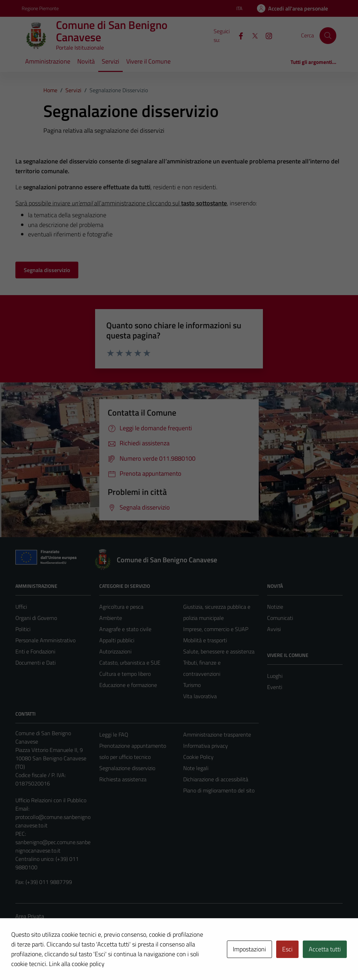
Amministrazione (48, 61)
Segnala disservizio (47, 270)
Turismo (192, 685)
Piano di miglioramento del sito (219, 790)
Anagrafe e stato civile (125, 629)
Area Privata (30, 916)
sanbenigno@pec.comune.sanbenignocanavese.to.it (53, 846)
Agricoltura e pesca (121, 607)
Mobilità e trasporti (205, 640)
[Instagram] (266, 35)
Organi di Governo (36, 618)
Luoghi (275, 676)
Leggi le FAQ (114, 734)
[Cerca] (328, 36)
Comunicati (280, 618)
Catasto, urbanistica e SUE (130, 663)
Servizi (110, 61)
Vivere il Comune (148, 61)
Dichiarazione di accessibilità (216, 779)
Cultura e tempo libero (125, 674)
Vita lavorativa (200, 696)
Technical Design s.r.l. (63, 960)
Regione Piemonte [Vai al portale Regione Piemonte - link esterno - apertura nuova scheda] (40, 8)
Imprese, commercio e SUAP (216, 629)
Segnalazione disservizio (127, 768)
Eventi (275, 687)
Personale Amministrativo (45, 640)
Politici (23, 629)
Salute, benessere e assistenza (219, 651)
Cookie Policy (198, 757)
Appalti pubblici (117, 640)
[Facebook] (238, 35)
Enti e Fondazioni (35, 651)
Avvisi (274, 629)
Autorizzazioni (115, 651)
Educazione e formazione (128, 685)
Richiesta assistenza (123, 779)
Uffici (21, 607)
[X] (252, 35)
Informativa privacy (206, 746)
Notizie (275, 607)
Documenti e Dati (35, 663)
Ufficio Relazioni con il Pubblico (51, 800)
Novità (86, 61)
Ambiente (111, 618)
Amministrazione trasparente (217, 734)
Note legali (196, 768)
